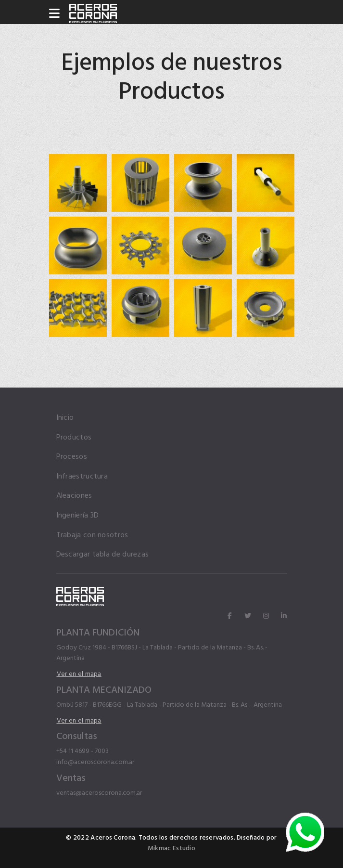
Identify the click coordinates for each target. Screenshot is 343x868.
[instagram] (266, 616)
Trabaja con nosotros (92, 535)
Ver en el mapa (79, 674)
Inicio (65, 418)
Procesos (72, 457)
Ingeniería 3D (78, 515)
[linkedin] (284, 616)
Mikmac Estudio (171, 848)
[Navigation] (54, 14)
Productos (74, 437)
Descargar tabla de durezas (103, 554)
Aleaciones (74, 496)
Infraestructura (82, 476)
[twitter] (248, 616)
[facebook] (230, 616)
